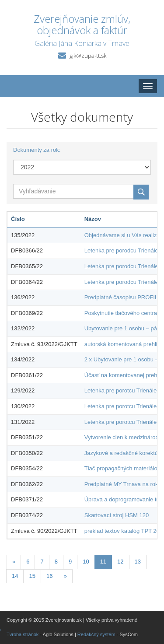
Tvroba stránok (23, 634)
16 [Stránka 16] (49, 576)
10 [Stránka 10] (86, 562)
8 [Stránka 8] (56, 562)
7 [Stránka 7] (42, 562)
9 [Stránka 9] (70, 562)
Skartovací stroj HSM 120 (117, 515)
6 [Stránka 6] (28, 562)
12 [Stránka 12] (120, 562)
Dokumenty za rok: (37, 150)
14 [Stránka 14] (15, 576)
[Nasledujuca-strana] (65, 576)
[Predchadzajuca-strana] (14, 562)
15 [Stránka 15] (32, 576)
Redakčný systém (96, 634)
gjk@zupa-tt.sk (88, 56)
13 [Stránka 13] (138, 562)
